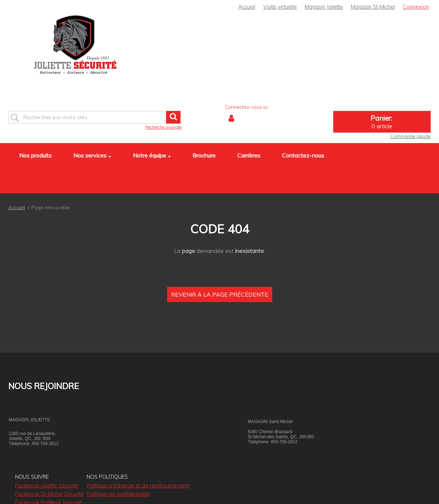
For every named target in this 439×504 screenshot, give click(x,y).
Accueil (247, 7)
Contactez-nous (303, 155)
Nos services (92, 155)
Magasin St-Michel (373, 7)
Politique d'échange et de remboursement (138, 486)
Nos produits (35, 155)
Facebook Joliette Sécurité (47, 486)
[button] (382, 122)
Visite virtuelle (280, 7)
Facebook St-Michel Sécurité (49, 494)
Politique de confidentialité (118, 494)
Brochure (204, 155)
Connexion (416, 7)
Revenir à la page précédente (220, 294)
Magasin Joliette (324, 7)
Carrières (249, 155)
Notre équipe (152, 155)
